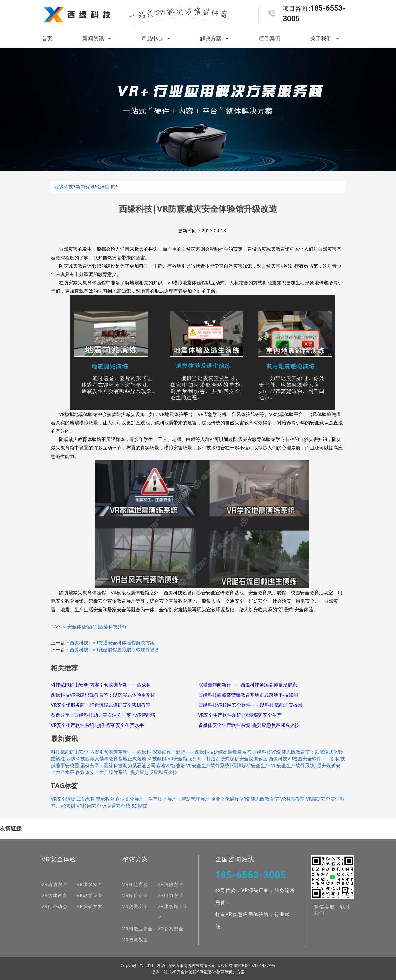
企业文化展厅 (225, 799)
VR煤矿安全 (135, 895)
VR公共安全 (171, 929)
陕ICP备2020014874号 (255, 965)
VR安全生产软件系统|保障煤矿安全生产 (240, 715)
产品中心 (156, 38)
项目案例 (269, 38)
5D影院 (139, 806)
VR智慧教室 (293, 799)
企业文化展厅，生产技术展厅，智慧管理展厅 (163, 799)
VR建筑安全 (90, 884)
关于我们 (325, 38)
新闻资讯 (97, 38)
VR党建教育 (55, 895)
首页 (47, 38)
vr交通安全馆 (116, 806)
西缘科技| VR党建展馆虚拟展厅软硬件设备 (114, 649)
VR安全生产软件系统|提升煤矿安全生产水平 (97, 725)
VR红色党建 (135, 884)
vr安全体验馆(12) (81, 626)
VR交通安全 (135, 906)
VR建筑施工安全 (173, 912)
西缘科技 (64, 186)
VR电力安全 (171, 895)
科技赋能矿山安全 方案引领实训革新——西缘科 (101, 685)
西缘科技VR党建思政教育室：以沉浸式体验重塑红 (103, 695)
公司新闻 (106, 186)
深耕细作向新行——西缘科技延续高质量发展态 (248, 685)
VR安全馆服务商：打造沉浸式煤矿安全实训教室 (101, 705)
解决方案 (214, 38)
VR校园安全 (89, 806)
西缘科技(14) (112, 626)
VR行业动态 (55, 906)
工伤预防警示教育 (96, 799)
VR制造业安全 (138, 929)
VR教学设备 (90, 895)
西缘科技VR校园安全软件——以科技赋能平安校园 (250, 705)
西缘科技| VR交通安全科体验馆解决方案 (112, 643)
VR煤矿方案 (90, 906)
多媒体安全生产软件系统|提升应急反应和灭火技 (249, 725)
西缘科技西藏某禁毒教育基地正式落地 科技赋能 (248, 695)
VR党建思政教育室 (260, 799)
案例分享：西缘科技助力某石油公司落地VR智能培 (103, 715)
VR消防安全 (55, 884)
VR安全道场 (63, 799)
